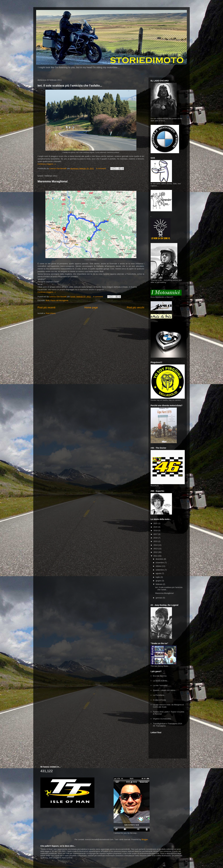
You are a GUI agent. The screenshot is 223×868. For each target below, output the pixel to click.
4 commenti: (98, 297)
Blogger (145, 839)
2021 (156, 523)
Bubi (48, 300)
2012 (156, 552)
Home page (91, 308)
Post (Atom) (51, 313)
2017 (156, 534)
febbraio (159, 584)
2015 (156, 541)
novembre (160, 563)
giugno (159, 581)
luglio (158, 577)
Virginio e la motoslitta (162, 719)
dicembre (160, 559)
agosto (159, 573)
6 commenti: (101, 168)
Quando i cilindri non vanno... (165, 690)
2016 (156, 538)
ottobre (159, 566)
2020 (156, 527)
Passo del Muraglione (59, 300)
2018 (156, 531)
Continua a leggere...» (47, 164)
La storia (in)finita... (161, 681)
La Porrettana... (159, 695)
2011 (156, 556)
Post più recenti (46, 308)
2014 (156, 545)
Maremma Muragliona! (53, 181)
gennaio (159, 598)
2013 (156, 549)
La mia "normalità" (160, 685)
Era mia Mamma (160, 676)
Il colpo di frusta (159, 700)
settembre (160, 570)
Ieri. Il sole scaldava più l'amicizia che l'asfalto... (70, 86)
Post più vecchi (136, 308)
